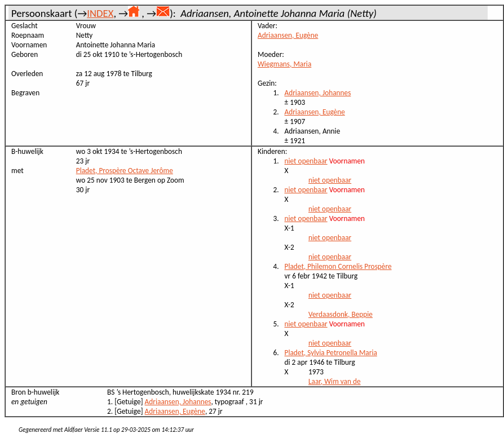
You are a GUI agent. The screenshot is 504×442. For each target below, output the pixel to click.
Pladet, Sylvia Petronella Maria (331, 353)
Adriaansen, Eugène (288, 35)
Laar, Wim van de (335, 381)
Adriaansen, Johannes (318, 93)
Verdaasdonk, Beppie (341, 314)
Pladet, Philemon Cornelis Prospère (338, 266)
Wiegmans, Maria (284, 64)
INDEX (100, 13)
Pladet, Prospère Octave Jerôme (125, 171)
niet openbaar (306, 161)
